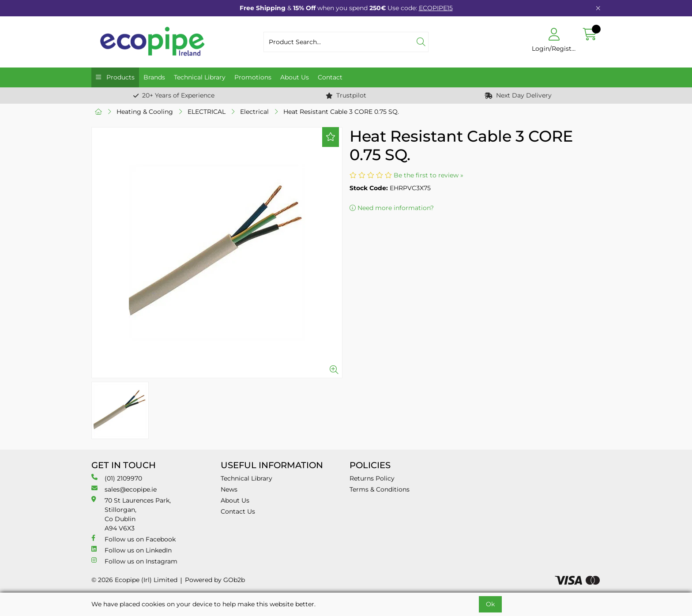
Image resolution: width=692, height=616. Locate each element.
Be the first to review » (429, 175)
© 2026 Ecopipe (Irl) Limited (134, 580)
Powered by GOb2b (215, 580)
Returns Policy (372, 478)
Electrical (254, 112)
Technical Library (200, 77)
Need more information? (392, 208)
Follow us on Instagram (134, 561)
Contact (330, 77)
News (229, 489)
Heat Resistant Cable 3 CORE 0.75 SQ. (341, 112)
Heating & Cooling (145, 112)
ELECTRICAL (207, 112)
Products (120, 77)
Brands (154, 77)
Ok (490, 604)
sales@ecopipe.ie (124, 489)
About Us (295, 77)
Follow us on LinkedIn (132, 550)
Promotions (253, 77)
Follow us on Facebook (134, 539)
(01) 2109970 (117, 478)
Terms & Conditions (380, 489)
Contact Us (238, 511)
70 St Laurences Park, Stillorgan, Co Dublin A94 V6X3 (131, 514)
